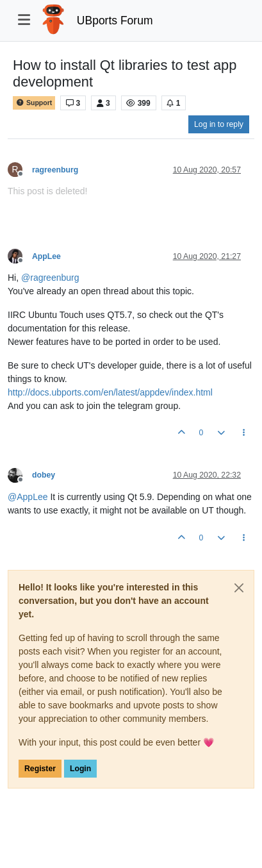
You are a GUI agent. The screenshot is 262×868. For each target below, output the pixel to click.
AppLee (46, 256)
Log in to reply (219, 124)
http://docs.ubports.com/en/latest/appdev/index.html (110, 392)
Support (34, 103)
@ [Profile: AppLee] (28, 497)
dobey (44, 475)
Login (80, 769)
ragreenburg (55, 170)
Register (40, 769)
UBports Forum (115, 21)
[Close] (239, 588)
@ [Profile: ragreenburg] (50, 278)
